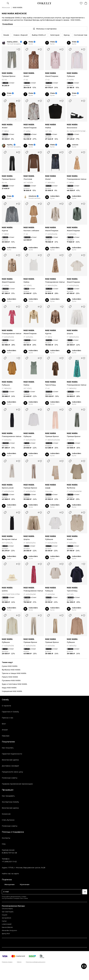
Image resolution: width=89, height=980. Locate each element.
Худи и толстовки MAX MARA (14, 684)
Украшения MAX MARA (12, 691)
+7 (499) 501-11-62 (9, 862)
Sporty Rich (6, 934)
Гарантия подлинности (12, 754)
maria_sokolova (13, 42)
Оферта (19, 962)
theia (31, 42)
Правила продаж (7, 962)
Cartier (4, 921)
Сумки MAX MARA (10, 666)
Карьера (6, 736)
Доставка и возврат (10, 766)
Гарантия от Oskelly (10, 712)
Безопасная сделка (10, 760)
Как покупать (8, 748)
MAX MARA (7, 73)
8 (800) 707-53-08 (9, 853)
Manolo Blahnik (7, 927)
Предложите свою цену (12, 772)
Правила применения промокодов (17, 784)
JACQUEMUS (6, 918)
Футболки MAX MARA (11, 670)
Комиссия (6, 814)
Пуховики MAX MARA (11, 681)
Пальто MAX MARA (10, 677)
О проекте (6, 706)
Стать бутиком (8, 820)
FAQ (4, 844)
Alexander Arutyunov (9, 930)
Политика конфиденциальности (36, 962)
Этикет (5, 730)
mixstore (32, 196)
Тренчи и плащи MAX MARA (14, 673)
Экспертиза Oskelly (10, 802)
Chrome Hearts (7, 909)
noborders (55, 196)
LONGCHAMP (7, 924)
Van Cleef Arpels (8, 912)
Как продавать (8, 796)
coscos (75, 145)
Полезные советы (10, 778)
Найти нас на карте (10, 874)
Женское (6, 8)
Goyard (4, 915)
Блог (4, 724)
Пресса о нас (8, 718)
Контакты (6, 838)
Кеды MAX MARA (9, 688)
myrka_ (10, 145)
